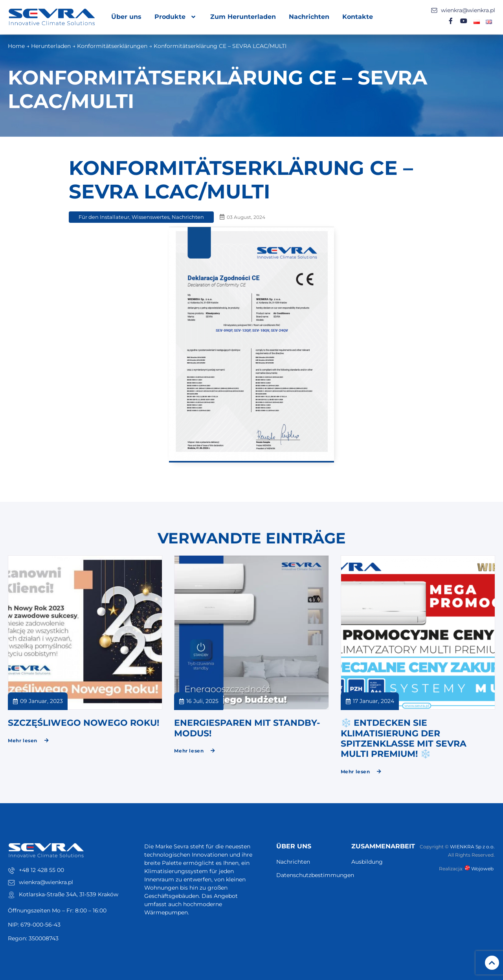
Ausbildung (367, 862)
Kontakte (358, 17)
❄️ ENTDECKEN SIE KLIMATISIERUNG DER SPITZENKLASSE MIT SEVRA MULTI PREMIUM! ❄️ (404, 738)
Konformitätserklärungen (112, 46)
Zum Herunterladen (243, 17)
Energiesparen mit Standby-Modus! (247, 728)
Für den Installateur (104, 217)
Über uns (126, 17)
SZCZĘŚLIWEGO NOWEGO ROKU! (84, 723)
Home (16, 46)
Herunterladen (51, 46)
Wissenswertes (151, 217)
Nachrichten (309, 17)
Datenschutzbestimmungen (310, 875)
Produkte (176, 17)
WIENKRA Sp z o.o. (472, 847)
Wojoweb (480, 869)
